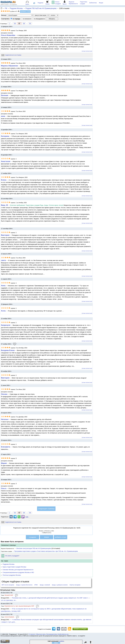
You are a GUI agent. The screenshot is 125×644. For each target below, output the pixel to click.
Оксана (4, 394)
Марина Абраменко (10, 66)
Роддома (40, 3)
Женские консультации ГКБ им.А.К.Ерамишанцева (34, 548)
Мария (4, 463)
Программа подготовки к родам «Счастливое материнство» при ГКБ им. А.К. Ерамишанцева (46, 551)
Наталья (5, 419)
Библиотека (93, 3)
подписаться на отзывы (11, 55)
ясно (56, 643)
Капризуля (6, 325)
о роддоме (33, 537)
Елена (4, 180)
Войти (27, 4)
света (3, 260)
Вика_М (4, 205)
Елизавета (6, 447)
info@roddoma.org (63, 634)
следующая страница (46, 509)
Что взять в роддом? (10, 556)
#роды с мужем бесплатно (24, 585)
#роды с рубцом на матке (60, 585)
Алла (3, 311)
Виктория (5, 235)
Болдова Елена (8, 350)
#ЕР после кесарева (8, 585)
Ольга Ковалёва (8, 35)
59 (30, 23)
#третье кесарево (75, 585)
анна (3, 116)
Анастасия (6, 161)
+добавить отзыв (25, 12)
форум (47, 537)
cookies (62, 641)
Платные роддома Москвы (12, 575)
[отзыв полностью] (87, 51)
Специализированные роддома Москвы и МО (18, 572)
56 (15, 23)
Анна (3, 286)
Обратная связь (41, 634)
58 (24, 23)
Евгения (5, 95)
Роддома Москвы (8, 564)
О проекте (32, 634)
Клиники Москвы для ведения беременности (18, 570)
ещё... (27, 517)
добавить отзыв (61, 537)
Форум (101, 3)
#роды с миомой (45, 585)
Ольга (4, 488)
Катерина (5, 136)
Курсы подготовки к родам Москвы (14, 567)
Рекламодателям (52, 634)
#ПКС (36, 585)
